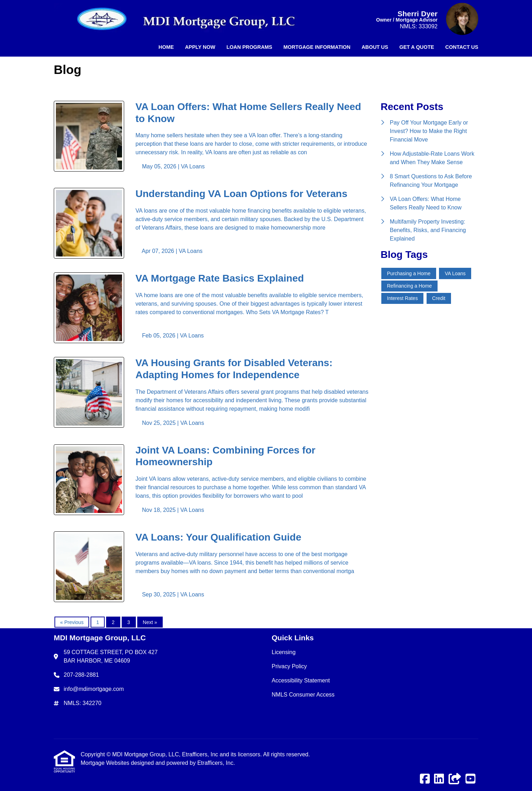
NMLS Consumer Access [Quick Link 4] (303, 695)
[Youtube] (470, 779)
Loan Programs (249, 47)
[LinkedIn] (439, 779)
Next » (150, 622)
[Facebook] (425, 779)
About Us (375, 47)
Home (166, 47)
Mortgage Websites (106, 763)
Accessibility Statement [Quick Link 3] (301, 680)
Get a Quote (417, 47)
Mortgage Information (317, 47)
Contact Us (462, 47)
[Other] (455, 779)
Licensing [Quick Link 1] (284, 652)
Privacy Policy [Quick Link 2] (289, 666)
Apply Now (200, 47)
